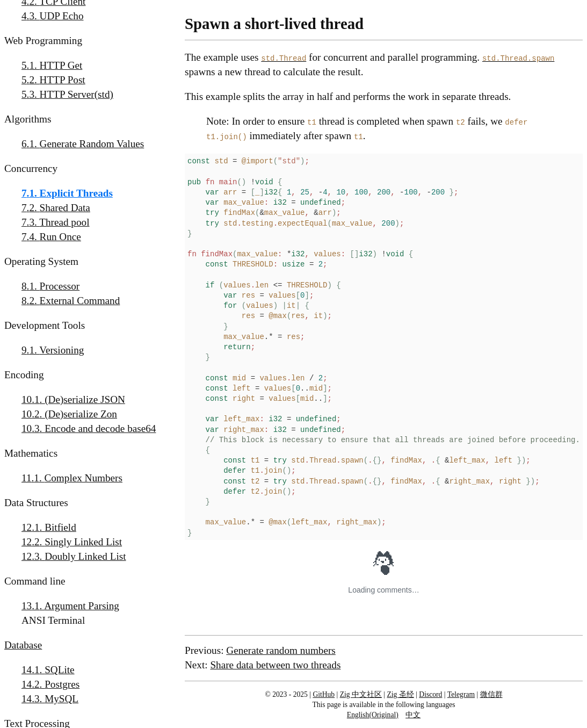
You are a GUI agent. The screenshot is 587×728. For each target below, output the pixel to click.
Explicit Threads (76, 193)
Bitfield (60, 527)
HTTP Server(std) (77, 94)
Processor (60, 286)
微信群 (491, 694)
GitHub (324, 694)
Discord (430, 694)
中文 (413, 715)
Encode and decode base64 (100, 428)
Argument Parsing (82, 606)
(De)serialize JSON (85, 399)
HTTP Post (63, 80)
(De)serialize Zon (81, 414)
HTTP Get (61, 65)
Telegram (461, 694)
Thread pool (64, 222)
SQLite (59, 670)
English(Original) (373, 715)
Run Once (60, 237)
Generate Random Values (92, 144)
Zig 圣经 (401, 694)
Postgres (62, 684)
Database (23, 645)
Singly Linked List (83, 542)
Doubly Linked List (85, 556)
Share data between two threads (275, 665)
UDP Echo (62, 16)
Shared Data (65, 208)
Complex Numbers (83, 478)
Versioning (61, 350)
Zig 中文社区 (361, 694)
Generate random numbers (281, 650)
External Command (80, 301)
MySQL (61, 699)
